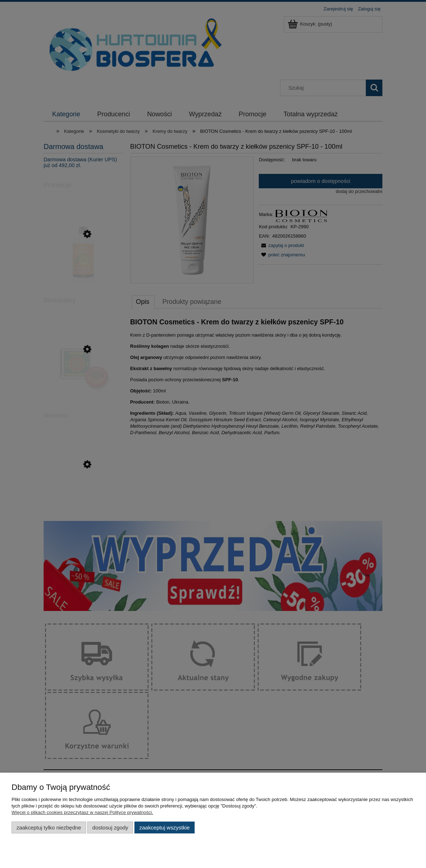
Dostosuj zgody (110, 827)
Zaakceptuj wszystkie (165, 827)
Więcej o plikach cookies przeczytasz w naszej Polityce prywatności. (82, 812)
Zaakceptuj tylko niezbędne (49, 827)
